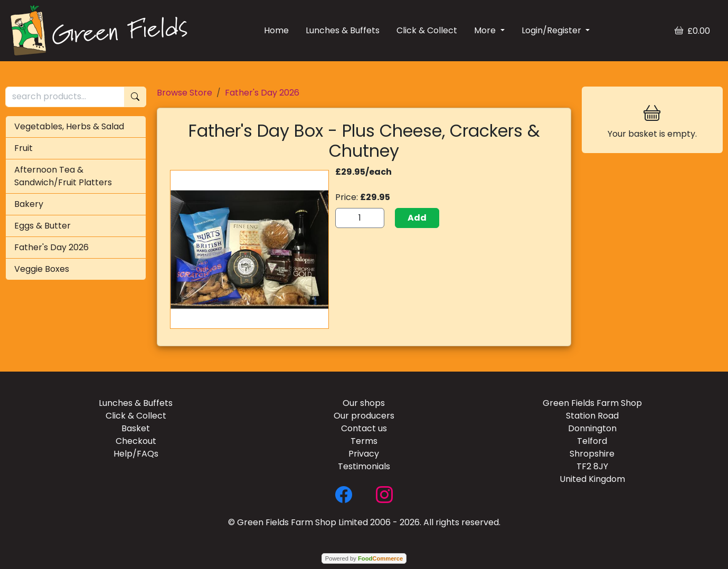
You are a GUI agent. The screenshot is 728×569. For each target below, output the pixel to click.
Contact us (364, 428)
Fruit (23, 148)
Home (276, 30)
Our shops (364, 403)
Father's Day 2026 (51, 247)
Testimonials (364, 466)
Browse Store (185, 93)
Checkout (136, 441)
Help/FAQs (136, 454)
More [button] (486, 30)
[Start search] (135, 97)
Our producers (364, 416)
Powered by (364, 558)
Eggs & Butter (42, 226)
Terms (364, 441)
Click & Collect (427, 30)
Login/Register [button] (552, 30)
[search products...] (65, 97)
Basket (136, 428)
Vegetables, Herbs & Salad (69, 126)
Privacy (364, 454)
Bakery (29, 204)
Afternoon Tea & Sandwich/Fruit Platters (63, 176)
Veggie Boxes (42, 269)
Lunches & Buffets (343, 30)
